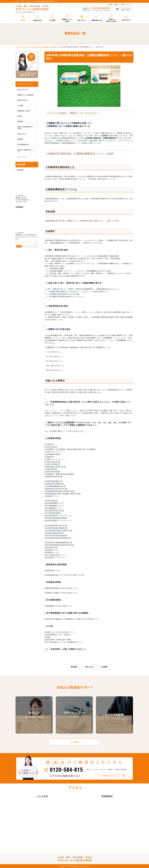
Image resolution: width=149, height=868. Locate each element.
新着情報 (20, 139)
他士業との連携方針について (25, 151)
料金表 (20, 116)
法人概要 (20, 106)
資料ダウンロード (126, 4)
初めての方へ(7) (23, 90)
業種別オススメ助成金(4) (26, 95)
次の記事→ (105, 667)
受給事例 (20, 121)
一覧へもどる (89, 667)
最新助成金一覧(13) (24, 111)
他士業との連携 (113, 4)
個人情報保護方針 (23, 145)
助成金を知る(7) (23, 100)
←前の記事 (73, 667)
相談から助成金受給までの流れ (25, 128)
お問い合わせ (22, 134)
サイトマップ (22, 157)
